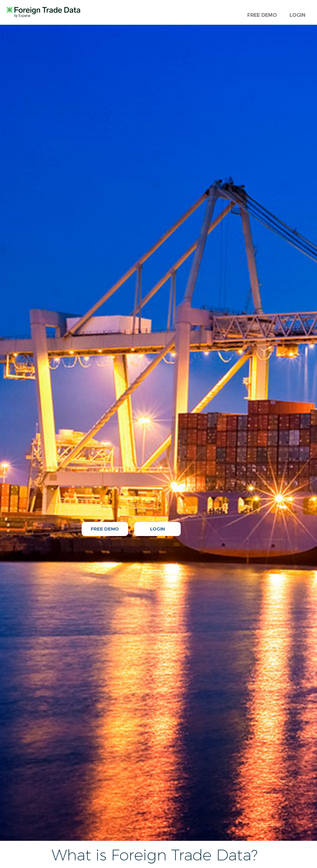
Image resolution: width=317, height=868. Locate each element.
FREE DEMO (262, 15)
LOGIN (297, 15)
